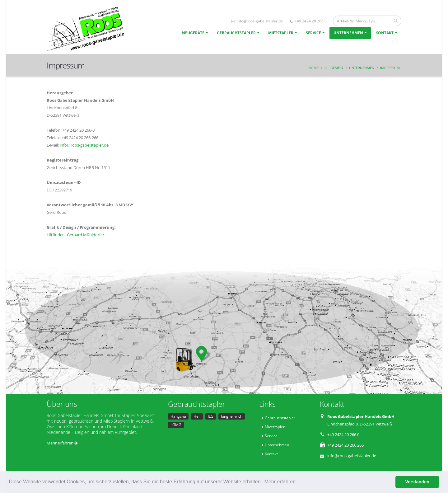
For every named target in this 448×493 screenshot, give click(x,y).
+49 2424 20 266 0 (308, 21)
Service (313, 33)
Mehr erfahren (62, 443)
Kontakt (385, 33)
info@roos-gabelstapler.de (257, 21)
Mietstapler (281, 33)
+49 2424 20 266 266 (345, 445)
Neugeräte (193, 33)
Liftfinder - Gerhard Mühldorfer (75, 235)
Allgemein (334, 68)
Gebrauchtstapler (236, 33)
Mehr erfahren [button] (280, 482)
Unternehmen (348, 33)
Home (313, 68)
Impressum (390, 68)
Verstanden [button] (417, 482)
